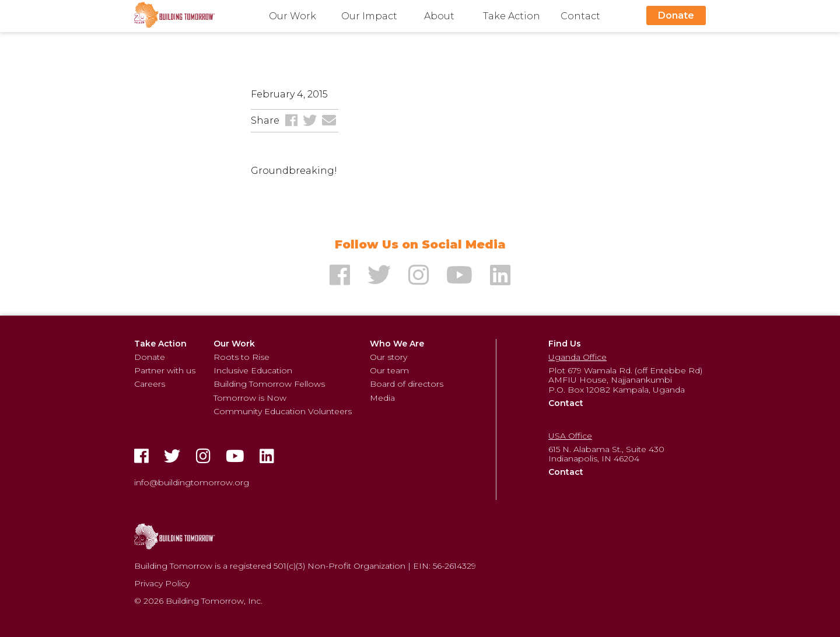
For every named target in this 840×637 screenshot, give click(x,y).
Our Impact (369, 16)
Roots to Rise (242, 357)
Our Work (293, 16)
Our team (389, 370)
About (439, 16)
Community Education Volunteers (283, 411)
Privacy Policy (162, 583)
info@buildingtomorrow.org (192, 482)
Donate (676, 15)
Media (382, 398)
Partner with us (165, 370)
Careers (150, 384)
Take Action (512, 16)
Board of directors (407, 384)
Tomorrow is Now (250, 398)
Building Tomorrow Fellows (269, 384)
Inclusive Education (253, 370)
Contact (580, 16)
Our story (388, 357)
